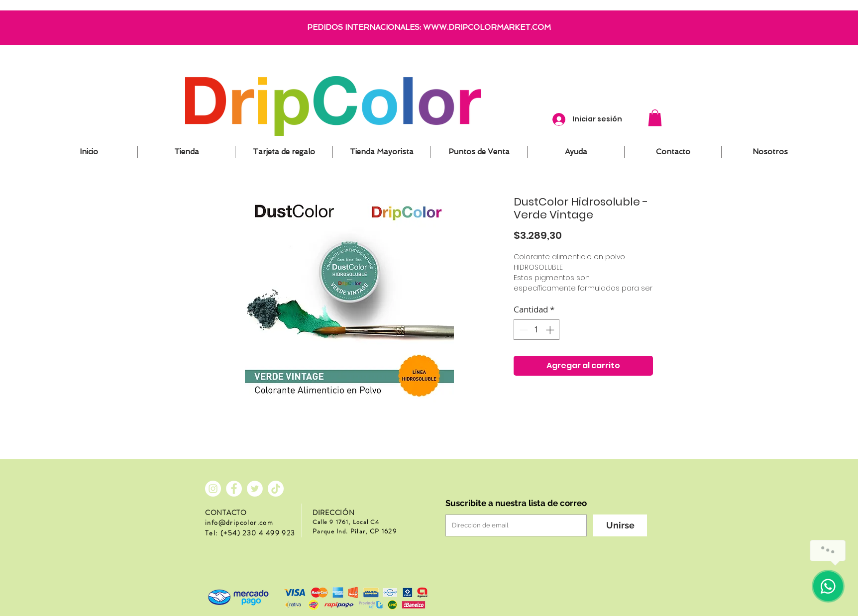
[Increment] (551, 330)
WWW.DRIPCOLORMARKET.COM (487, 27)
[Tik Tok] (276, 489)
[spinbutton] (537, 330)
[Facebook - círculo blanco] (234, 489)
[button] (655, 118)
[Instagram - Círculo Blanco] (213, 489)
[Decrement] (523, 330)
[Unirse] (620, 525)
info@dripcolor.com (239, 522)
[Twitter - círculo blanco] (255, 489)
